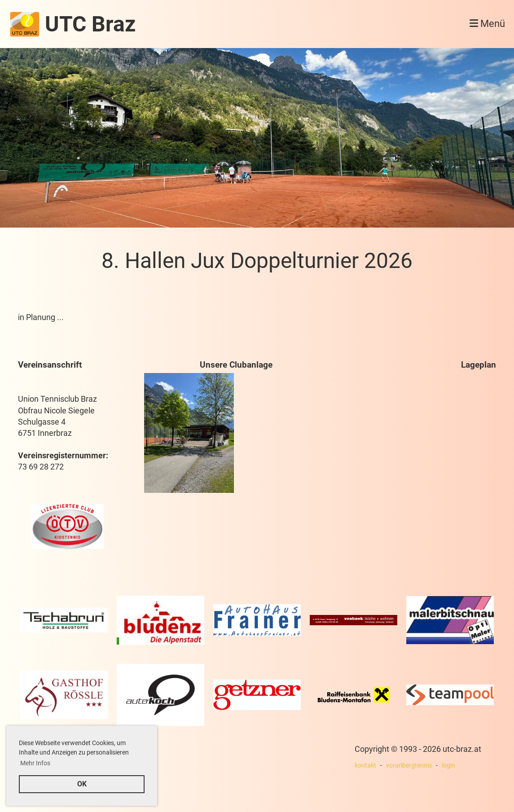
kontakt (365, 766)
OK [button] (82, 784)
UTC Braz (90, 24)
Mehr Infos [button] (35, 763)
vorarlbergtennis (409, 766)
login (448, 766)
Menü (487, 24)
